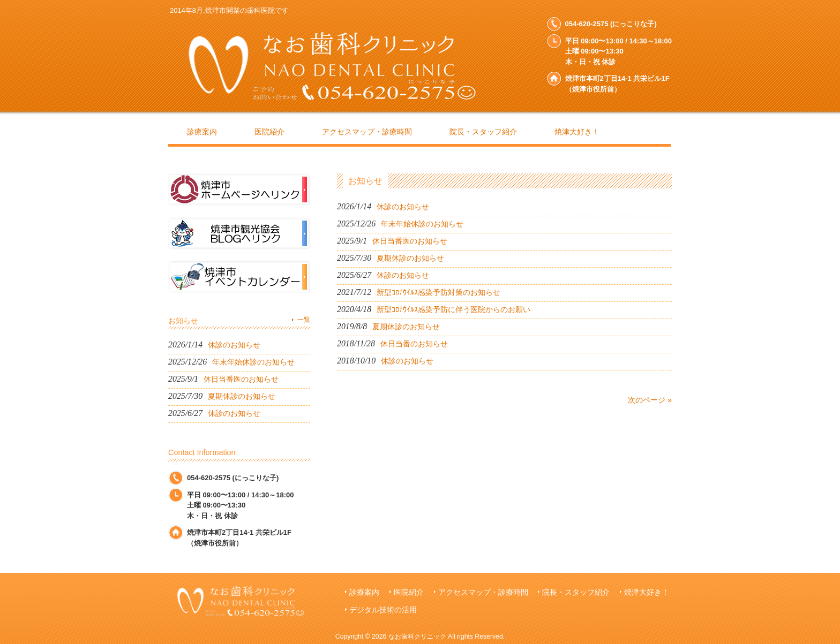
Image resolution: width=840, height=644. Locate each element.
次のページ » (650, 400)
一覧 (304, 320)
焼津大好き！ (647, 592)
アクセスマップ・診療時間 (483, 592)
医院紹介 (409, 592)
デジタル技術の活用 (383, 610)
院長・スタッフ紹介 (576, 592)
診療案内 (364, 592)
